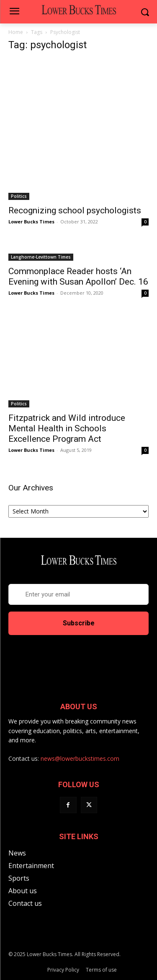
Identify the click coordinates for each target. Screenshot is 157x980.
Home (16, 32)
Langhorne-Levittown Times (41, 257)
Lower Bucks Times (31, 222)
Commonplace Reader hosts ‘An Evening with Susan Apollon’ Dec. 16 (78, 276)
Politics (19, 196)
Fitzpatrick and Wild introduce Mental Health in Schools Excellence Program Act (67, 428)
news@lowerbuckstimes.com (80, 758)
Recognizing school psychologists (75, 210)
